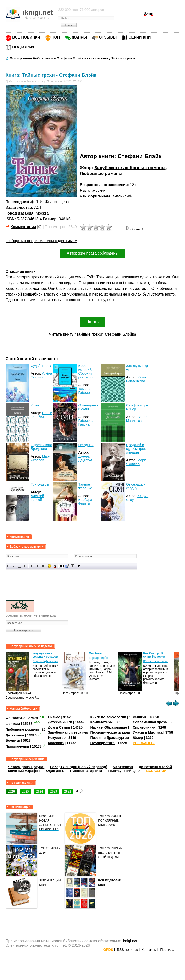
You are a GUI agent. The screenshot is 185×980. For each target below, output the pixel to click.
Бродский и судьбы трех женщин (136, 449)
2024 (40, 791)
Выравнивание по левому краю (32, 566)
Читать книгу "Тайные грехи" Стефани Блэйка (92, 334)
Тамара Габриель (86, 391)
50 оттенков (123, 767)
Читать (92, 322)
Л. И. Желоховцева (52, 202)
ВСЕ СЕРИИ (156, 771)
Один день (55, 771)
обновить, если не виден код (31, 615)
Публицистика (102, 743)
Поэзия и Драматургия (109, 738)
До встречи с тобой (155, 767)
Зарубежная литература (68, 732)
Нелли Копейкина (41, 415)
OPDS (108, 950)
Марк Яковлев (40, 458)
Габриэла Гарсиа (86, 423)
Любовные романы (101, 173)
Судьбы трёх (41, 366)
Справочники (144, 727)
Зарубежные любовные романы (130, 168)
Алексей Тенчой (37, 498)
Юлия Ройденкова (136, 379)
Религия (140, 717)
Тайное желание (85, 486)
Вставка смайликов (49, 566)
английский (123, 196)
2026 (11, 791)
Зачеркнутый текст (25, 566)
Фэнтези (13, 724)
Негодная (86, 445)
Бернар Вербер (99, 658)
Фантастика (15, 718)
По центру (37, 566)
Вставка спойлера (78, 566)
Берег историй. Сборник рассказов (86, 371)
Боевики (13, 740)
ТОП (56, 37)
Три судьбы (40, 484)
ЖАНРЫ (79, 37)
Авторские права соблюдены (92, 253)
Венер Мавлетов (137, 419)
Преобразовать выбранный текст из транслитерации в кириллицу (73, 566)
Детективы (15, 735)
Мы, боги (95, 653)
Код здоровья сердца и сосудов (45, 655)
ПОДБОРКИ (23, 47)
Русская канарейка (86, 771)
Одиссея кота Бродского (41, 447)
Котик (35, 405)
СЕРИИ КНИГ (141, 37)
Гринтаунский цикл (124, 771)
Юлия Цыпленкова (156, 661)
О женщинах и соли (88, 407)
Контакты (149, 950)
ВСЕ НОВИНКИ (26, 37)
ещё (79, 791)
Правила (167, 950)
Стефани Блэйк (139, 156)
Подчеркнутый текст (20, 566)
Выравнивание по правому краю (43, 566)
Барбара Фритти (85, 502)
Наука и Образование (109, 727)
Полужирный (8, 566)
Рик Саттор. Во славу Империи (154, 655)
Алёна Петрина (41, 375)
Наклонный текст (14, 566)
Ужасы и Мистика (148, 732)
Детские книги (60, 722)
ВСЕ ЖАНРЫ (144, 743)
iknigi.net (130, 941)
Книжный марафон (24, 771)
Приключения (17, 746)
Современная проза (150, 722)
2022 (68, 791)
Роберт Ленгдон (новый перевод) (78, 767)
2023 (54, 791)
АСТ (38, 207)
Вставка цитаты (67, 566)
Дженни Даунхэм (85, 458)
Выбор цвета (55, 566)
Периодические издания (111, 732)
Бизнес (54, 717)
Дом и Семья (59, 727)
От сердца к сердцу (136, 486)
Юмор (138, 738)
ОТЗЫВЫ (108, 37)
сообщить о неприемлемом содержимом (41, 241)
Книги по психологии (108, 717)
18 (132, 185)
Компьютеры (101, 722)
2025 (25, 791)
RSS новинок (127, 950)
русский (99, 190)
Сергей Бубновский (45, 661)
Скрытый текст (62, 566)
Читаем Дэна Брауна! (26, 767)
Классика (56, 743)
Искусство (57, 738)
